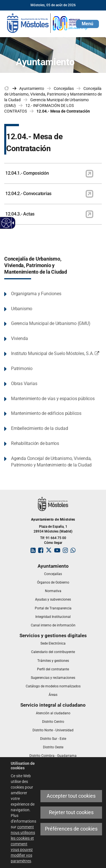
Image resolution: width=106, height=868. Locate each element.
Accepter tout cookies (71, 796)
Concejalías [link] (64, 88)
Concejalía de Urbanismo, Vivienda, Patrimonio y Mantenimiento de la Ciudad (36, 265)
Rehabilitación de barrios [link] (35, 443)
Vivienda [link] (19, 338)
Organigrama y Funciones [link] (36, 294)
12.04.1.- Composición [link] (27, 173)
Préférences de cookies (71, 829)
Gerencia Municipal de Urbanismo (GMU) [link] (51, 323)
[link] (48, 23)
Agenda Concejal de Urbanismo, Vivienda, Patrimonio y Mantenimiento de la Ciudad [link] (51, 462)
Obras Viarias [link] (24, 384)
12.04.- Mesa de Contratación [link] (63, 111)
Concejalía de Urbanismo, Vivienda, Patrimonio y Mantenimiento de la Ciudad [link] (53, 94)
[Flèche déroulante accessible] (12, 223)
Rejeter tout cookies (71, 812)
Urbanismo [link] (22, 309)
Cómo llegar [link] (53, 543)
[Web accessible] (6, 223)
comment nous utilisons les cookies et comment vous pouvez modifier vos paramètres (23, 844)
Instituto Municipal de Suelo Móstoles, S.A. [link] (56, 354)
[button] (87, 24)
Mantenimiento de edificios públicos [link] (46, 413)
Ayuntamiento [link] (32, 88)
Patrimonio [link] (22, 368)
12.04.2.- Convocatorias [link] (28, 194)
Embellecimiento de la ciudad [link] (39, 428)
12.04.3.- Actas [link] (20, 214)
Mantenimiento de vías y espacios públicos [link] (53, 399)
